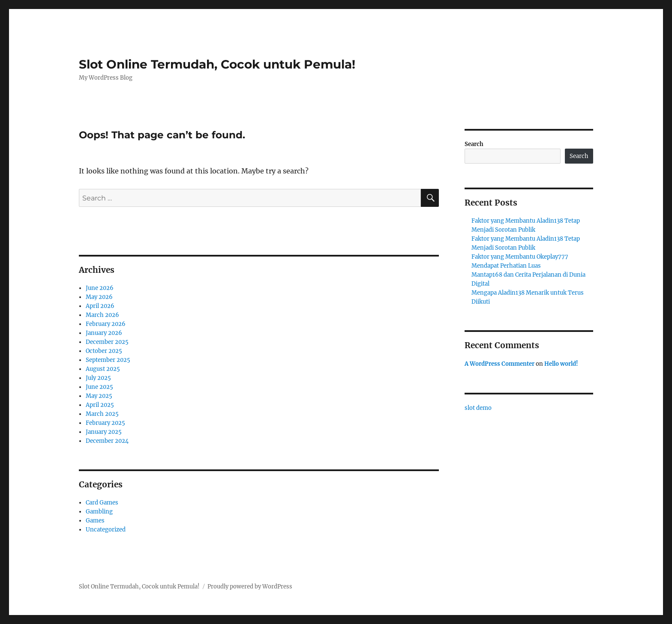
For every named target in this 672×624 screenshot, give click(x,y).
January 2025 (104, 432)
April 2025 (100, 405)
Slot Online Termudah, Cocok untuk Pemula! (217, 64)
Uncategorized (106, 530)
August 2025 (103, 369)
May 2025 (99, 396)
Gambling (99, 512)
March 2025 (102, 414)
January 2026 (104, 333)
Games (95, 521)
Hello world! (561, 364)
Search (474, 144)
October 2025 (104, 351)
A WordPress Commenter (499, 364)
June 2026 (100, 288)
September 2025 (108, 360)
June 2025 (99, 387)
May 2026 (99, 297)
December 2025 (107, 342)
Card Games (102, 503)
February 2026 (106, 324)
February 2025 (105, 423)
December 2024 (107, 441)
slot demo (478, 408)
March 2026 (102, 315)
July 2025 (98, 378)
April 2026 (100, 306)
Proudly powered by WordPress (250, 587)
